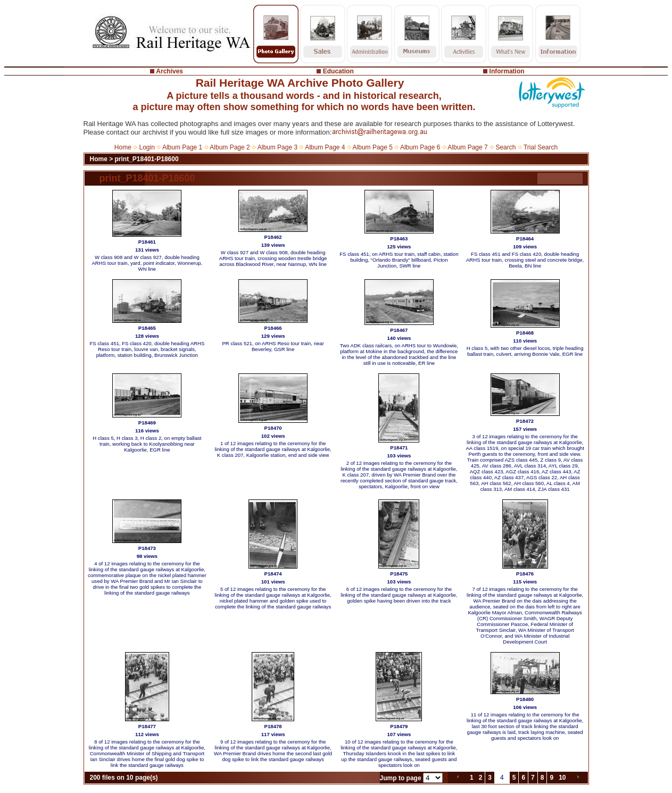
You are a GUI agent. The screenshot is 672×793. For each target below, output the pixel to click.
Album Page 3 (277, 147)
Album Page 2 (230, 147)
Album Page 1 (182, 147)
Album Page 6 (420, 147)
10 (562, 778)
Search (505, 147)
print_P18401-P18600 (147, 159)
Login (147, 147)
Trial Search (541, 147)
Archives (169, 71)
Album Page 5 (373, 147)
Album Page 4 (325, 147)
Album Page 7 (467, 147)
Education (338, 71)
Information (507, 71)
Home (123, 147)
